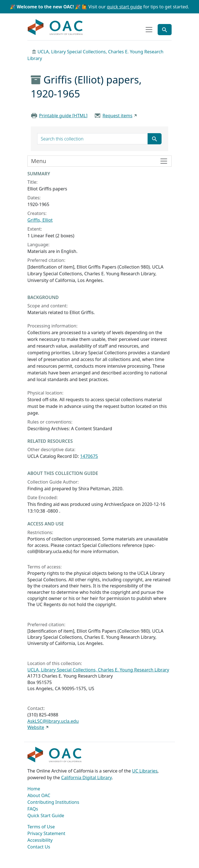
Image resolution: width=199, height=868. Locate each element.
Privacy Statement (46, 833)
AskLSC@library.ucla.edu (53, 721)
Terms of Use (41, 827)
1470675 (89, 456)
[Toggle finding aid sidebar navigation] (99, 161)
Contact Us (39, 847)
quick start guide (124, 7)
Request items (118, 116)
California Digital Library (87, 778)
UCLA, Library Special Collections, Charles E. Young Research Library (98, 670)
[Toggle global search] (165, 30)
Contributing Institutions (53, 802)
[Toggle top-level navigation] (149, 30)
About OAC (39, 795)
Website (36, 727)
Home (34, 789)
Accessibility (40, 840)
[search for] (93, 139)
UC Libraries (145, 771)
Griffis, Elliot (40, 220)
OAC (55, 27)
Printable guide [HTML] (63, 116)
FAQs (33, 809)
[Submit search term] (155, 139)
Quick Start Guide (46, 816)
